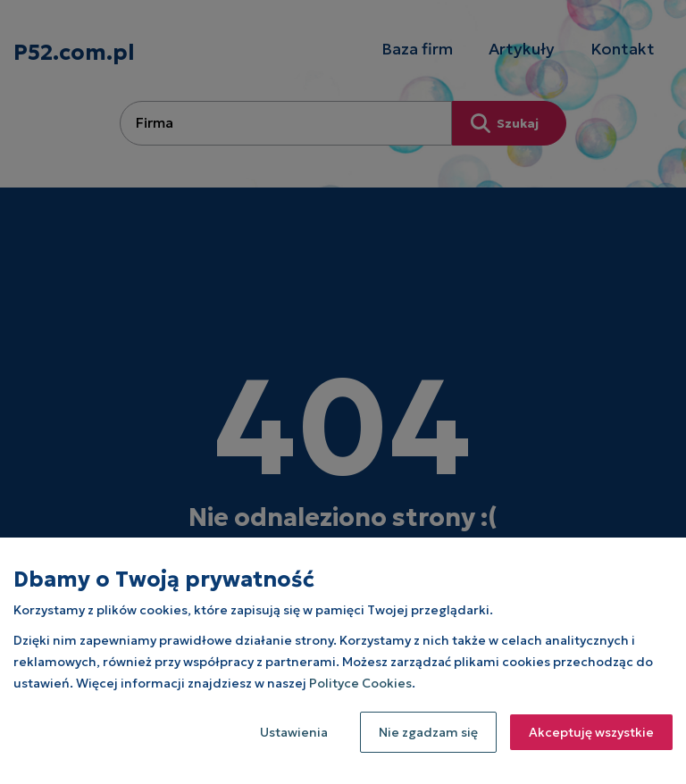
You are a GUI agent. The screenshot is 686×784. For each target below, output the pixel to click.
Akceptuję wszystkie (591, 732)
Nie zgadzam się (428, 732)
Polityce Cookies (360, 683)
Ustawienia (294, 732)
